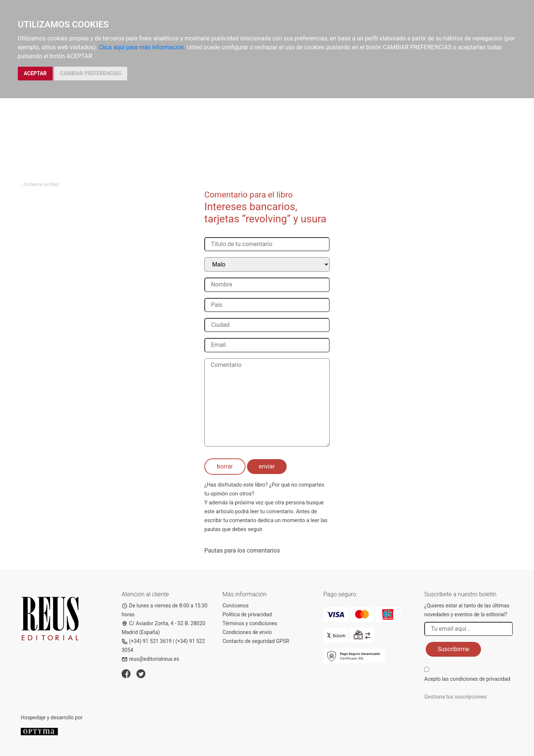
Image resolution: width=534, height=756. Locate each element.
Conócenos (236, 606)
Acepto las (467, 679)
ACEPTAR (35, 73)
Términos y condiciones (250, 623)
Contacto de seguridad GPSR (256, 641)
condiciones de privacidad (480, 679)
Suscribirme (453, 649)
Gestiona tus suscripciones (456, 697)
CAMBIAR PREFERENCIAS (91, 73)
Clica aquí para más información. (142, 47)
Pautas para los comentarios (242, 551)
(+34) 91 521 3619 (147, 641)
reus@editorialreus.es (150, 659)
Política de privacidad (247, 614)
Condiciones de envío (247, 632)
